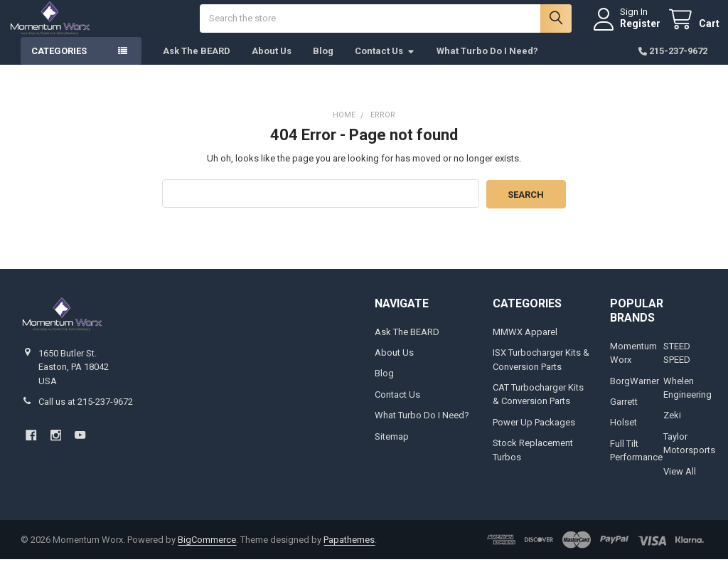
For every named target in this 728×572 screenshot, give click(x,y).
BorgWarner (635, 393)
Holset (623, 435)
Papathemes (349, 552)
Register (628, 30)
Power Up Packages (534, 434)
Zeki (672, 428)
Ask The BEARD (197, 64)
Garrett (624, 414)
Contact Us (385, 64)
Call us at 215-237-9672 (86, 414)
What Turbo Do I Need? (487, 64)
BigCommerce (207, 552)
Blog (323, 64)
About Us (272, 64)
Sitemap (392, 449)
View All (680, 483)
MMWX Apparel (525, 344)
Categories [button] (59, 64)
